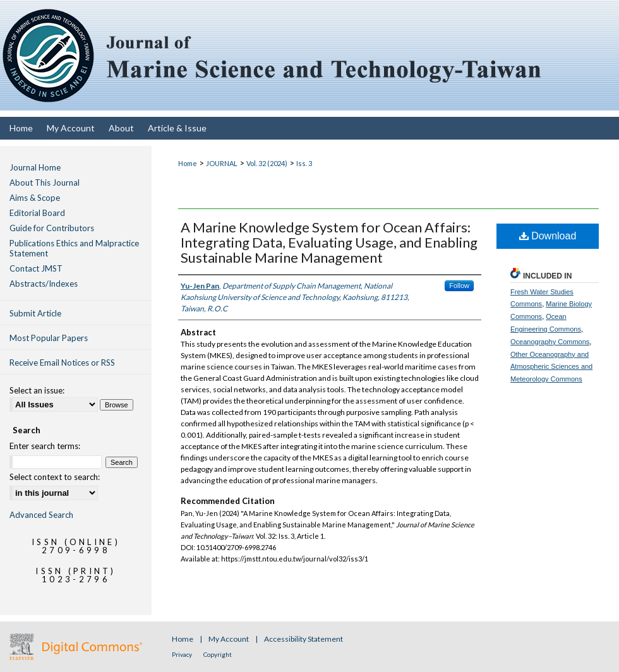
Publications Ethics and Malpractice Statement (74, 248)
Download (548, 236)
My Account (229, 639)
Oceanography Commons (550, 342)
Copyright (218, 654)
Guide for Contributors (52, 228)
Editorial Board (37, 213)
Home (188, 163)
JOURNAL (222, 163)
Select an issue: (37, 390)
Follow (459, 285)
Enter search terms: (45, 446)
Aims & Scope (35, 198)
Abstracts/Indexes (44, 284)
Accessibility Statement (303, 639)
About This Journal (45, 183)
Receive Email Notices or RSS (62, 363)
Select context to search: (55, 477)
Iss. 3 (304, 163)
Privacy (183, 654)
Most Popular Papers (49, 338)
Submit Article (35, 313)
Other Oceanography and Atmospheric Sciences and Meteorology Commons (551, 367)
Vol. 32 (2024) (267, 163)
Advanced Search (41, 515)
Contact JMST (36, 268)
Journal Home (35, 167)
